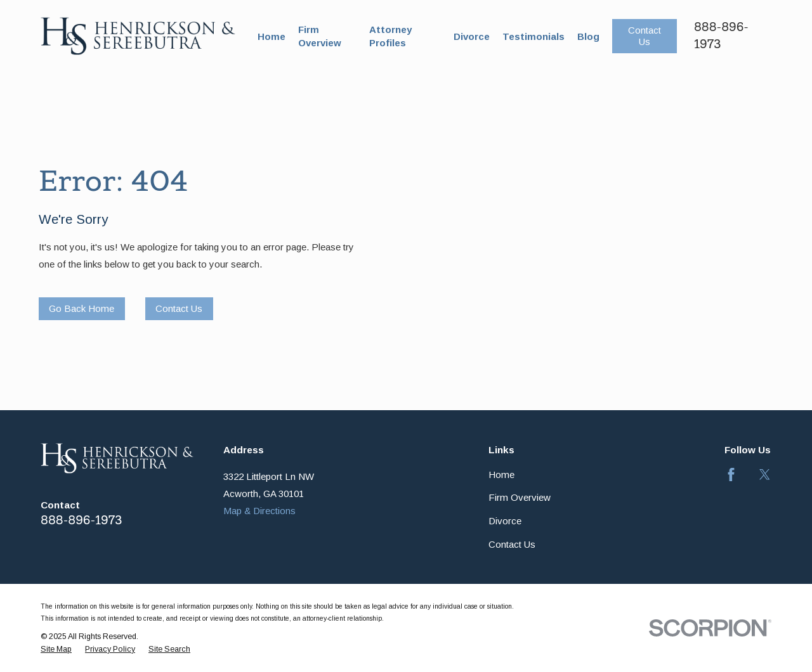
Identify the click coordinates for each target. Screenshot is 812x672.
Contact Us (645, 36)
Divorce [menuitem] (472, 36)
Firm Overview (520, 497)
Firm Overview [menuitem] (320, 36)
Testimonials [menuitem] (534, 36)
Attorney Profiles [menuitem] (390, 36)
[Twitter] (765, 475)
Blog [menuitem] (588, 36)
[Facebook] (731, 475)
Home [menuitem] (272, 36)
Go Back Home (82, 308)
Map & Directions (259, 511)
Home (501, 475)
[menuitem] (56, 650)
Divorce (505, 521)
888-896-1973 (81, 520)
